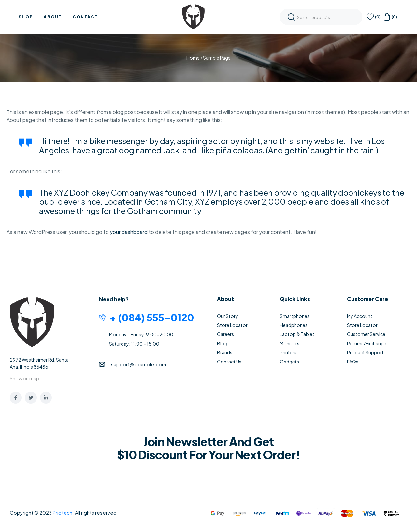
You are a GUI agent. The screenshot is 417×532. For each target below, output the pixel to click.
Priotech (63, 513)
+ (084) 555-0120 (152, 318)
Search (291, 17)
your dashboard (129, 232)
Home (193, 58)
